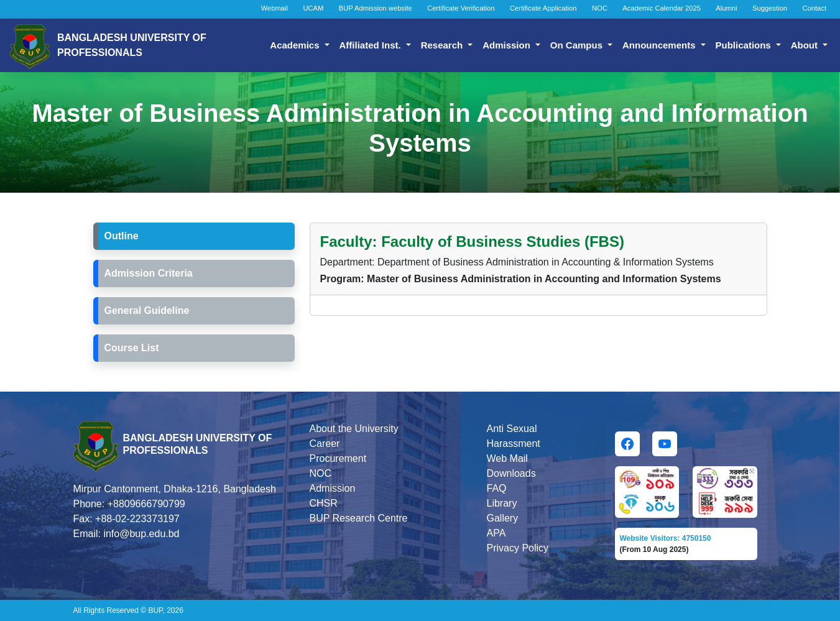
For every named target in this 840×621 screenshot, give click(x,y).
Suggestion (770, 8)
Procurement (338, 458)
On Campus (578, 45)
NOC (600, 8)
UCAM (313, 8)
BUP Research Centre (359, 518)
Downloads (511, 473)
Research (443, 45)
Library (502, 503)
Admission (508, 45)
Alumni (726, 8)
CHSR (324, 503)
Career (325, 444)
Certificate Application (543, 8)
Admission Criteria (149, 273)
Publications (745, 45)
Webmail (275, 8)
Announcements (660, 45)
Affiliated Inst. (372, 45)
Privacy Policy (518, 548)
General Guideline (147, 310)
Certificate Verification (461, 8)
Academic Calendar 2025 (662, 8)
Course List (132, 348)
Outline (122, 236)
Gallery (503, 518)
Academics (296, 45)
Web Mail (507, 458)
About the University (354, 429)
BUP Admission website (376, 8)
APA (496, 533)
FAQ (497, 488)
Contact (814, 8)
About (805, 45)
